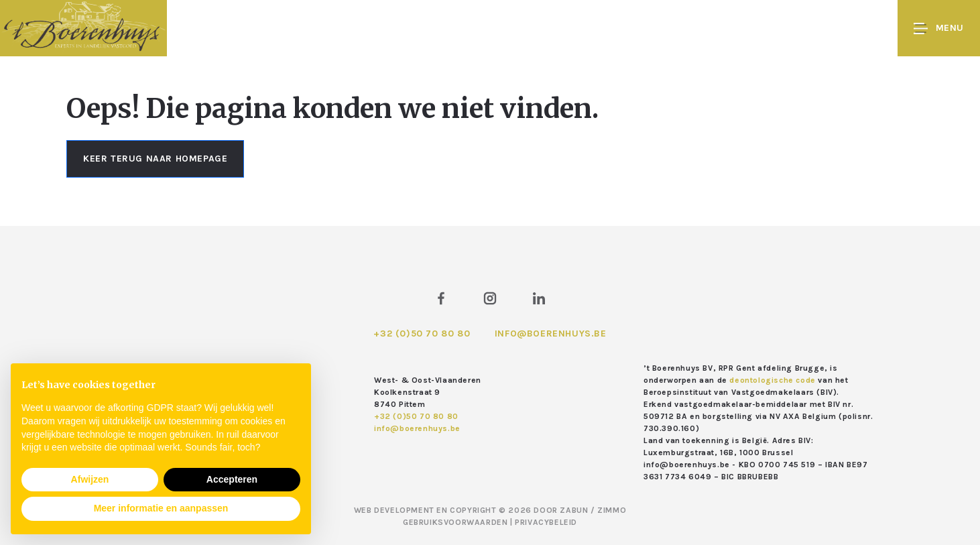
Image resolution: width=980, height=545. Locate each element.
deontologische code (772, 380)
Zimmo (612, 510)
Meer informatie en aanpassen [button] (161, 508)
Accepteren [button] (232, 479)
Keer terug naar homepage (155, 159)
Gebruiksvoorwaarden (456, 522)
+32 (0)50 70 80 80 (422, 334)
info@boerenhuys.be (551, 334)
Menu (939, 28)
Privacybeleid (546, 522)
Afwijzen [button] (90, 479)
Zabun (574, 510)
